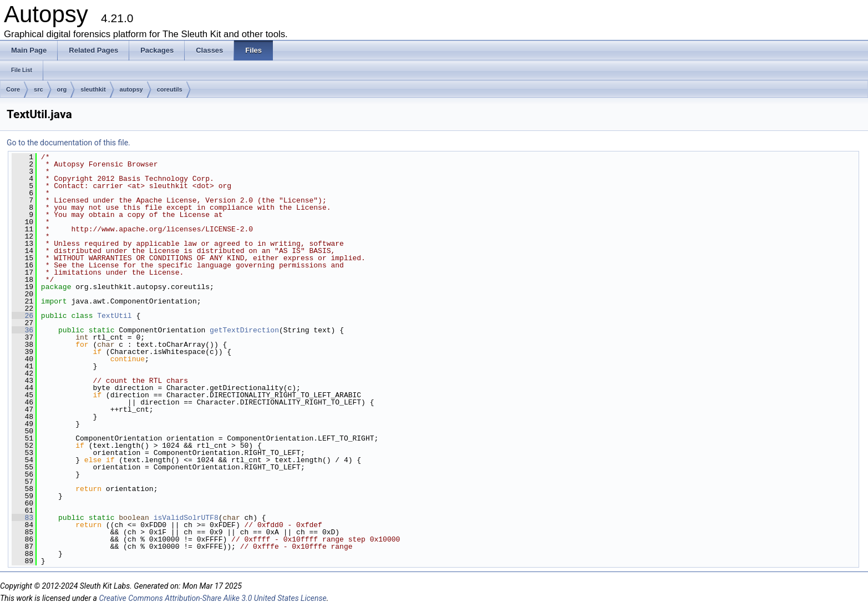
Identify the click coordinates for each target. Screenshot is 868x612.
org (62, 89)
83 (22, 518)
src (39, 89)
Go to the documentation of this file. (68, 143)
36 (22, 330)
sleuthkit (93, 89)
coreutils (170, 89)
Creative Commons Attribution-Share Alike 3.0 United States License (212, 598)
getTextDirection (244, 330)
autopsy (131, 89)
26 (22, 316)
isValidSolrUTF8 (186, 518)
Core (13, 89)
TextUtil (114, 316)
